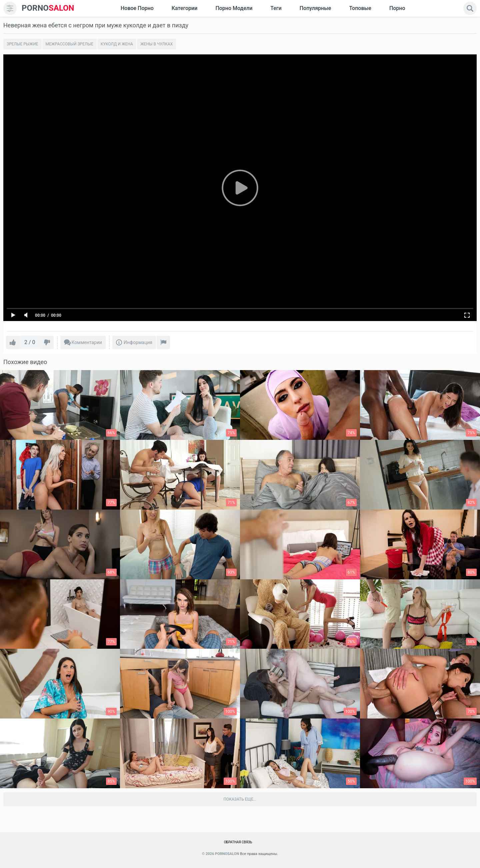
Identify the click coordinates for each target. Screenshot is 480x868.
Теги (276, 8)
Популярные (315, 8)
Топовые (360, 8)
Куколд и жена (117, 44)
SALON (48, 8)
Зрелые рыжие (22, 44)
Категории (185, 8)
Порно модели (234, 8)
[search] (470, 8)
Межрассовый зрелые (69, 44)
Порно (397, 8)
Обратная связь (238, 842)
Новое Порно (137, 8)
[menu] (10, 8)
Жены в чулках (156, 44)
